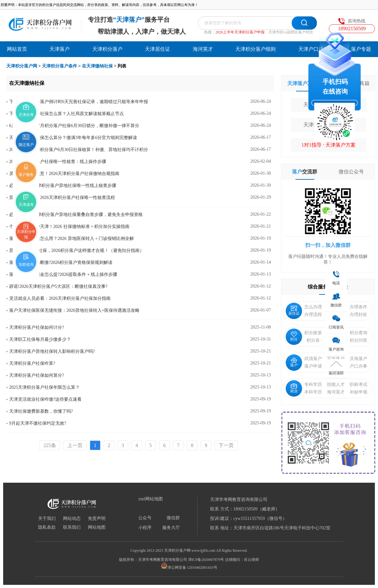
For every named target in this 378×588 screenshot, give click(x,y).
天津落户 (60, 49)
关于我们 (47, 519)
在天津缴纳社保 (97, 66)
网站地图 (97, 527)
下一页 (226, 445)
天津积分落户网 (22, 66)
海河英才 (203, 49)
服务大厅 (171, 528)
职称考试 (358, 384)
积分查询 (358, 333)
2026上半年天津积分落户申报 (240, 32)
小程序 (145, 528)
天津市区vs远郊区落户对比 (291, 32)
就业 (294, 388)
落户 (294, 362)
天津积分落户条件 (60, 66)
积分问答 (358, 340)
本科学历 (313, 392)
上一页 (75, 445)
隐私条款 (47, 527)
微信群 (173, 518)
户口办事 (358, 366)
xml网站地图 (151, 499)
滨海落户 (358, 359)
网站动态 (72, 519)
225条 (50, 445)
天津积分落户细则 (255, 49)
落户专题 (361, 49)
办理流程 (313, 314)
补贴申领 (358, 392)
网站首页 (17, 49)
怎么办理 (313, 307)
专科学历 (313, 384)
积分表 (313, 340)
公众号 (145, 518)
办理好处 (358, 314)
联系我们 (72, 527)
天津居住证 (157, 49)
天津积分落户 (107, 49)
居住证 (294, 311)
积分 (294, 337)
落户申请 (313, 366)
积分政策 (313, 333)
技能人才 (336, 384)
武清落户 (313, 359)
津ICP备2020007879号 (206, 560)
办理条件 (358, 307)
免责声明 (97, 519)
